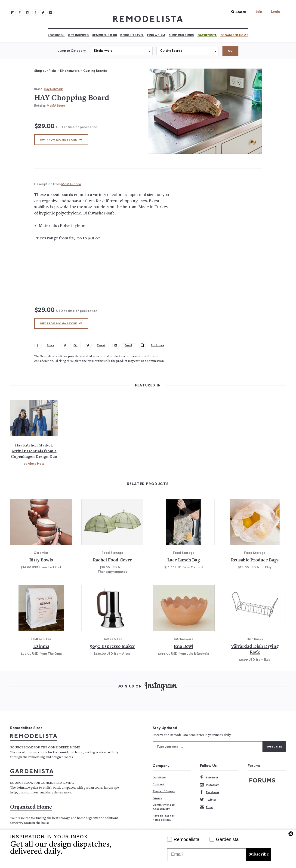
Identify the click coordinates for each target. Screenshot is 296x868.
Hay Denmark (53, 89)
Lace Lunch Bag (184, 560)
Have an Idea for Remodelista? (163, 818)
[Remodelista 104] (43, 12)
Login (275, 12)
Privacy (157, 798)
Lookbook (56, 35)
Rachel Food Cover (113, 560)
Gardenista (207, 35)
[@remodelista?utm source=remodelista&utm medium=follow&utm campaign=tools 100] (12, 12)
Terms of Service (164, 791)
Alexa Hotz (36, 464)
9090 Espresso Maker (112, 647)
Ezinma (41, 647)
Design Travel (132, 35)
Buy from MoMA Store (61, 140)
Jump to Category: (72, 51)
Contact (158, 784)
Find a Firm (156, 35)
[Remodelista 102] (28, 12)
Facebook (210, 792)
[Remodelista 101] (20, 12)
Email (207, 807)
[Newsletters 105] (51, 12)
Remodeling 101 (105, 35)
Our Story (159, 778)
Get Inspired (78, 35)
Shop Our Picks (181, 35)
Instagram (210, 785)
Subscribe (259, 854)
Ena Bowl (184, 647)
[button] (237, 12)
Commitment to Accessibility (164, 807)
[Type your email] (208, 747)
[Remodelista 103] (35, 12)
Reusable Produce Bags (255, 560)
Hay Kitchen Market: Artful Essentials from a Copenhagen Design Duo (34, 451)
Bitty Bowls (41, 560)
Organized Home (234, 35)
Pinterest (209, 778)
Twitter (208, 800)
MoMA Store (56, 106)
